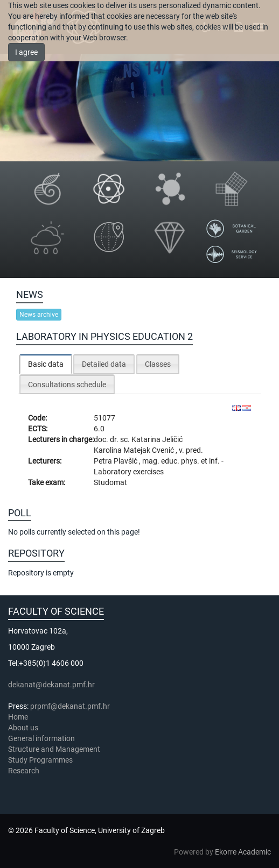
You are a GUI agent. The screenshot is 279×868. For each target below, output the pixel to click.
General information (41, 738)
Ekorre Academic (243, 852)
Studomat (110, 482)
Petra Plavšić (116, 461)
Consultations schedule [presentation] (67, 385)
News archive (39, 315)
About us (24, 728)
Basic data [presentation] (46, 364)
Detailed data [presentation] (104, 364)
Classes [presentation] (158, 364)
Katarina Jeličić (157, 439)
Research (25, 771)
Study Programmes (40, 760)
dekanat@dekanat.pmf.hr (51, 685)
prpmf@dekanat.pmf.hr (70, 706)
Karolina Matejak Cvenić (135, 450)
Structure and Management (54, 749)
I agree (26, 52)
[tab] (46, 364)
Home (18, 717)
